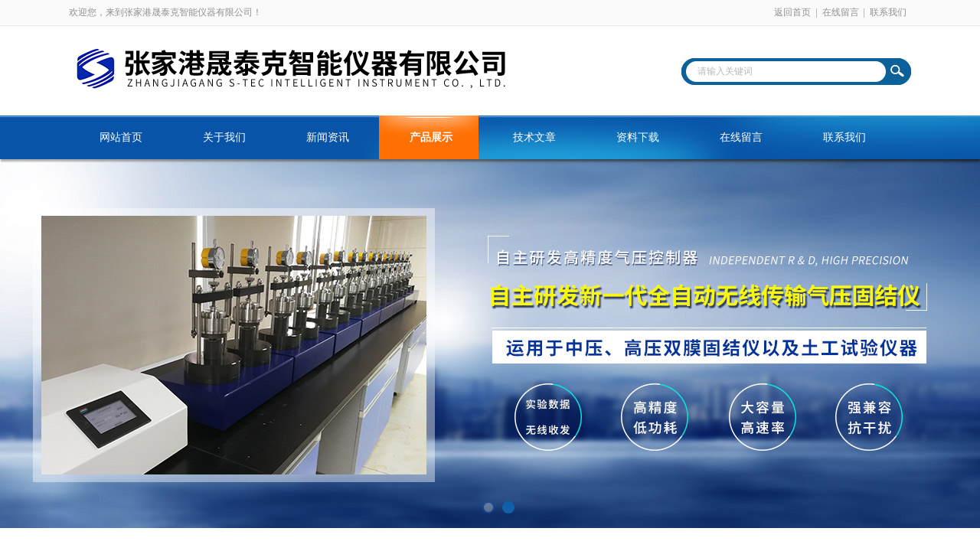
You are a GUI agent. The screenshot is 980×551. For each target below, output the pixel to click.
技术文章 (534, 137)
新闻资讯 (328, 137)
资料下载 (638, 137)
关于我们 (224, 137)
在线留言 (841, 12)
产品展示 (431, 137)
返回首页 (792, 12)
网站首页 (121, 137)
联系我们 (888, 12)
